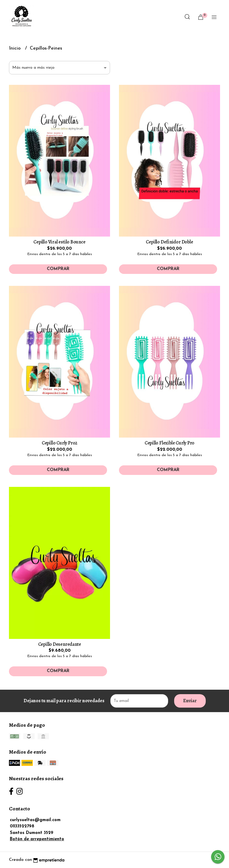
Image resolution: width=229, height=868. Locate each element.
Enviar (190, 701)
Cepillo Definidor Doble (169, 242)
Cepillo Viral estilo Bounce (59, 242)
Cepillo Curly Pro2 (59, 443)
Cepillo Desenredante (60, 644)
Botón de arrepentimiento (37, 839)
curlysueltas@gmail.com (35, 820)
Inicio (16, 48)
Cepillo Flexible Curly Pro (170, 443)
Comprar (58, 269)
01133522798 (22, 826)
